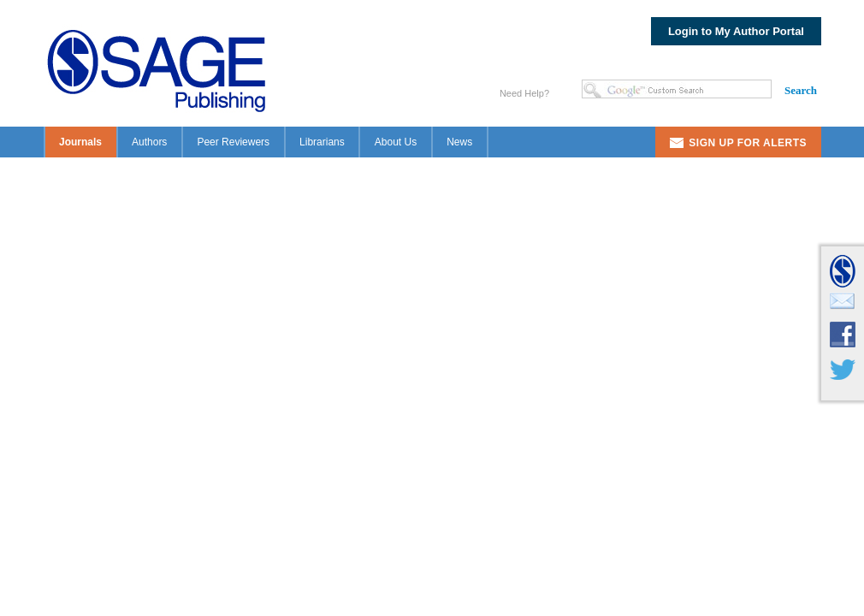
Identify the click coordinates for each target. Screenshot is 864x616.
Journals (80, 142)
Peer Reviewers (233, 142)
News (459, 142)
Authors (149, 142)
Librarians (322, 142)
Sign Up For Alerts (748, 143)
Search (801, 90)
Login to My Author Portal (736, 31)
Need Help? (524, 93)
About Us (396, 142)
